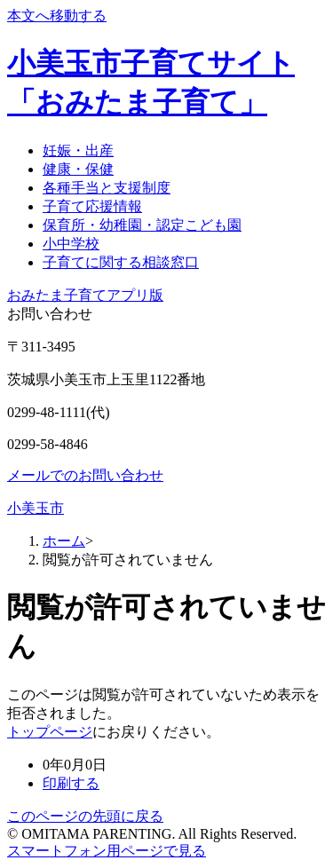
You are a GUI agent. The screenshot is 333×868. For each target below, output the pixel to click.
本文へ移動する (57, 16)
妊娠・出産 (78, 150)
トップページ (50, 732)
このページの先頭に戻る (85, 816)
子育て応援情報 (92, 206)
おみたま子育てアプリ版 (85, 295)
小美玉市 (36, 508)
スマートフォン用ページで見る (107, 851)
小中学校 (71, 244)
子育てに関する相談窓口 (121, 262)
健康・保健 (78, 169)
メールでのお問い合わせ (85, 475)
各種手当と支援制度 (107, 188)
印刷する (71, 783)
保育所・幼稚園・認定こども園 (142, 225)
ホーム (64, 541)
